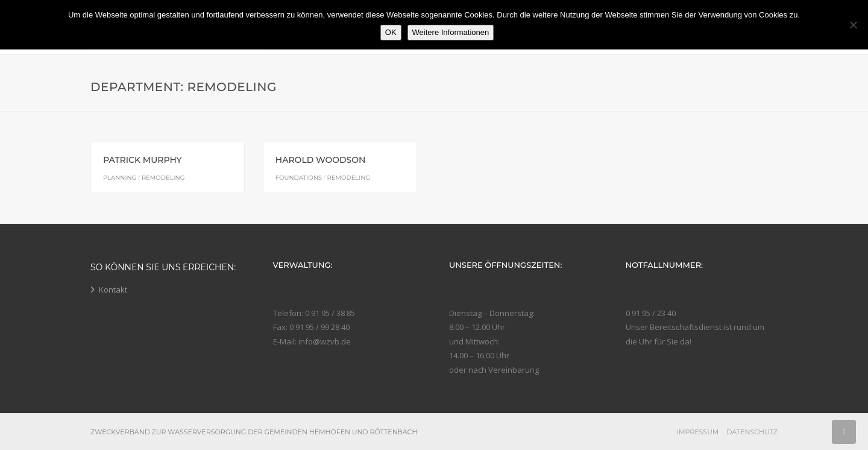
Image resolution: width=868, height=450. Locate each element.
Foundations (299, 178)
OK (391, 32)
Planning (120, 178)
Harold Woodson (321, 160)
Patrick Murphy (143, 160)
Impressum (698, 432)
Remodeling (163, 178)
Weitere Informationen (451, 32)
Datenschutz (752, 432)
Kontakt (113, 290)
